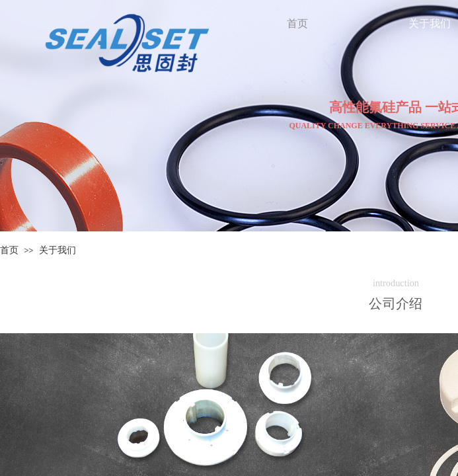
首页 (9, 250)
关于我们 (57, 250)
